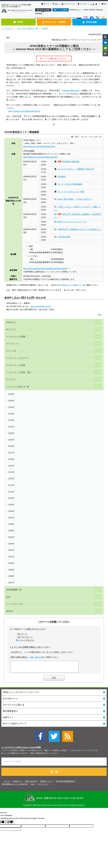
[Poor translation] (10, 824)
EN (104, 4)
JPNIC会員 (90, 22)
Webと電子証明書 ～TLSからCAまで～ (75, 199)
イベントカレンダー (15, 604)
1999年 (11, 570)
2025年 (11, 401)
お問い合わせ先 (36, 657)
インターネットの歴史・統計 (19, 372)
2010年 (11, 498)
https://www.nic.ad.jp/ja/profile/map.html (40, 157)
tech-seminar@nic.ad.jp (41, 306)
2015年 (11, 466)
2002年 (11, 550)
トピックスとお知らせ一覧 (27, 28)
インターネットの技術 (16, 365)
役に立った (23, 634)
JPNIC (18, 22)
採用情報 (39, 14)
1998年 (11, 576)
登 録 (54, 774)
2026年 (11, 394)
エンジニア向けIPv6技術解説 (70, 184)
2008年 (11, 511)
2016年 (11, 459)
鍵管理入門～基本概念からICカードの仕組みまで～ (80, 229)
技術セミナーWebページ (72, 285)
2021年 (11, 427)
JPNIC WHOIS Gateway (93, 10)
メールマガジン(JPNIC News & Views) (19, 749)
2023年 (11, 414)
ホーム (45, 4)
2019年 (11, 440)
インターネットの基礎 (16, 337)
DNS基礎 (62, 177)
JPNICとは (11, 322)
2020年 (11, 433)
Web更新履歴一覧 (14, 590)
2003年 (11, 544)
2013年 (11, 479)
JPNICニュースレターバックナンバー (54, 694)
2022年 (11, 420)
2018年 (45, 28)
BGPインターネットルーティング (72, 222)
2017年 (11, 453)
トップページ (7, 28)
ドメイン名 (11, 351)
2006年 (11, 524)
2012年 (11, 485)
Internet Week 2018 (71, 91)
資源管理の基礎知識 (71, 162)
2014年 (11, 472)
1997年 (11, 583)
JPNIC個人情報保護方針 (65, 783)
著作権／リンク (46, 783)
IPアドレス (11, 329)
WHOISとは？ (75, 10)
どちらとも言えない (26, 640)
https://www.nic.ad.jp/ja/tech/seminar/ (24, 111)
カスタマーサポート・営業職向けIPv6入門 (76, 169)
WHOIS (10, 611)
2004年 (11, 537)
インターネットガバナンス (18, 358)
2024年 (11, 407)
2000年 (11, 563)
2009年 (11, 505)
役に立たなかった (26, 637)
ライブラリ (11, 379)
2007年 (11, 518)
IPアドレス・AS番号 (54, 22)
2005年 (11, 531)
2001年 (11, 557)
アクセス (82, 4)
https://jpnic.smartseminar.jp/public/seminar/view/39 (45, 269)
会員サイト (54, 719)
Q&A (55, 4)
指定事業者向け (54, 713)
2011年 (11, 492)
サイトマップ (68, 4)
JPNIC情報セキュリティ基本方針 (15, 786)
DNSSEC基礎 (64, 237)
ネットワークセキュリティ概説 (71, 192)
